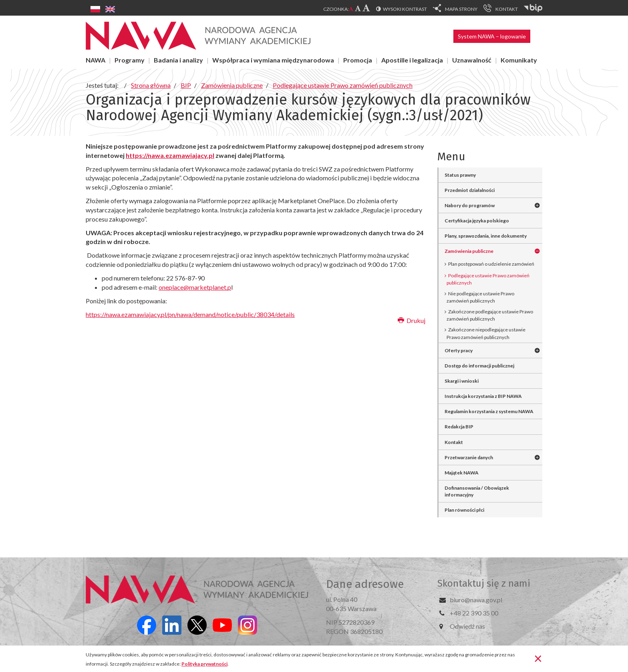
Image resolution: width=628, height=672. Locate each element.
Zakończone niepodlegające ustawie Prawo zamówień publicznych (486, 333)
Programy (130, 60)
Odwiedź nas (467, 626)
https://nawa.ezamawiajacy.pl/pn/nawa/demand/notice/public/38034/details (190, 314)
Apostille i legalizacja (412, 60)
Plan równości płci (464, 510)
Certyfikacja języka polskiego (477, 221)
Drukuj (412, 320)
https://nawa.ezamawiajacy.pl (170, 155)
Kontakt (454, 442)
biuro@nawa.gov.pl (476, 600)
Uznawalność (472, 60)
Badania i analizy (178, 60)
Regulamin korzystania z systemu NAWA (489, 411)
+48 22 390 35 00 (474, 613)
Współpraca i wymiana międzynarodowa (273, 60)
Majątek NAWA (462, 473)
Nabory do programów (470, 205)
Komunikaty (519, 60)
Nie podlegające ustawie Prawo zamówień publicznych (480, 297)
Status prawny (460, 175)
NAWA (96, 60)
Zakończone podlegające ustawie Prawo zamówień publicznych (490, 315)
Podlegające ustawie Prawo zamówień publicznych (488, 279)
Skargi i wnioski (462, 381)
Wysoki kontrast (405, 9)
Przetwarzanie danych (469, 457)
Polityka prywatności (204, 664)
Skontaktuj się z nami (484, 583)
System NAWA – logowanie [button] (492, 36)
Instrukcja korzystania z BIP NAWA (483, 396)
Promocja (358, 60)
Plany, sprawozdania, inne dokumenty (486, 236)
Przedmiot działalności (470, 190)
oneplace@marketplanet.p (195, 287)
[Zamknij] (538, 658)
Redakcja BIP (459, 427)
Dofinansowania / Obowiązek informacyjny (477, 491)
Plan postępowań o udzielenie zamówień (491, 264)
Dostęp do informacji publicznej (479, 366)
